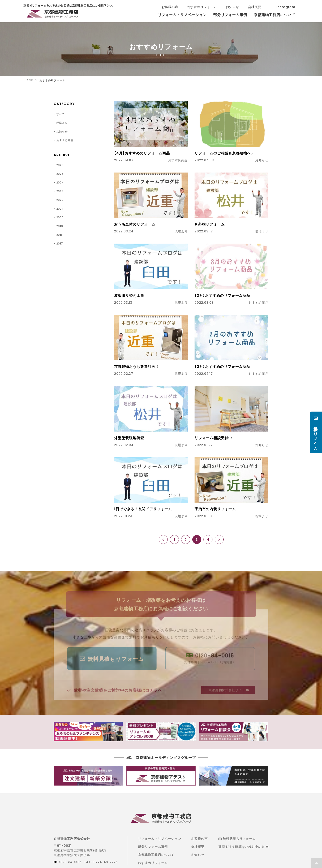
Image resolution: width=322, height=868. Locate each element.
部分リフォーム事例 (153, 847)
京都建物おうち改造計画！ (137, 366)
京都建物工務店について (156, 855)
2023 (60, 191)
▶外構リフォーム (210, 224)
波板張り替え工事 (129, 295)
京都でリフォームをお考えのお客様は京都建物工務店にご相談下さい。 (53, 15)
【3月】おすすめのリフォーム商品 (222, 295)
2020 (60, 217)
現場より (62, 123)
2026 (60, 165)
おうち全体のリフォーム (135, 224)
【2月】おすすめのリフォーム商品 (222, 366)
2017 (60, 243)
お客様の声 (199, 839)
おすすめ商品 (65, 140)
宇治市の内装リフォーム (215, 509)
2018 (60, 235)
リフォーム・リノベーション (159, 839)
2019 (60, 226)
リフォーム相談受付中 (213, 438)
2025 (60, 174)
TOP (316, 863)
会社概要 (198, 847)
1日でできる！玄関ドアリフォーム (143, 509)
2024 (60, 182)
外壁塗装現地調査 (129, 438)
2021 (60, 209)
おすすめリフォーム (153, 863)
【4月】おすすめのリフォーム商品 (142, 153)
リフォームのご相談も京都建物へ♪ (224, 153)
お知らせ (62, 131)
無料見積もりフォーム (237, 839)
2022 (60, 200)
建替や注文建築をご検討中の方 (243, 847)
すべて (61, 114)
